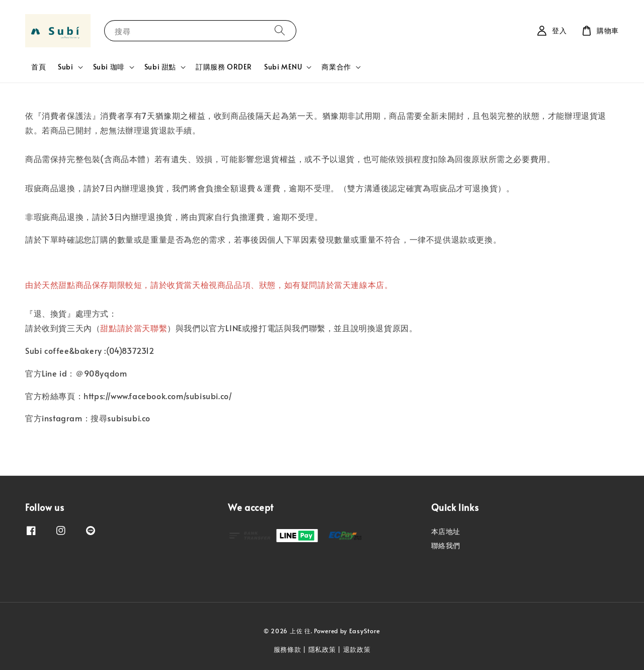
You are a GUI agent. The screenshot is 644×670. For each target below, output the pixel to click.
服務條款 (288, 649)
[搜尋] (280, 30)
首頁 (38, 67)
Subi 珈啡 (109, 67)
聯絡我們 (446, 545)
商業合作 (336, 67)
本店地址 (446, 532)
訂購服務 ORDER (224, 67)
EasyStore (365, 631)
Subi (65, 67)
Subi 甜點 (160, 67)
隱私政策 (322, 649)
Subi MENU (283, 67)
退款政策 (357, 649)
